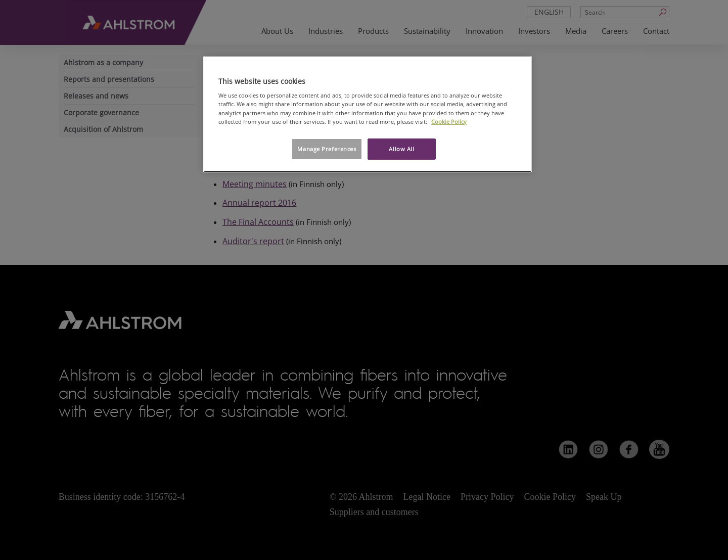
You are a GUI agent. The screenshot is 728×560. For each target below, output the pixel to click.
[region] (368, 114)
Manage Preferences (327, 149)
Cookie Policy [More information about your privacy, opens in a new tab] (449, 122)
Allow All (401, 149)
